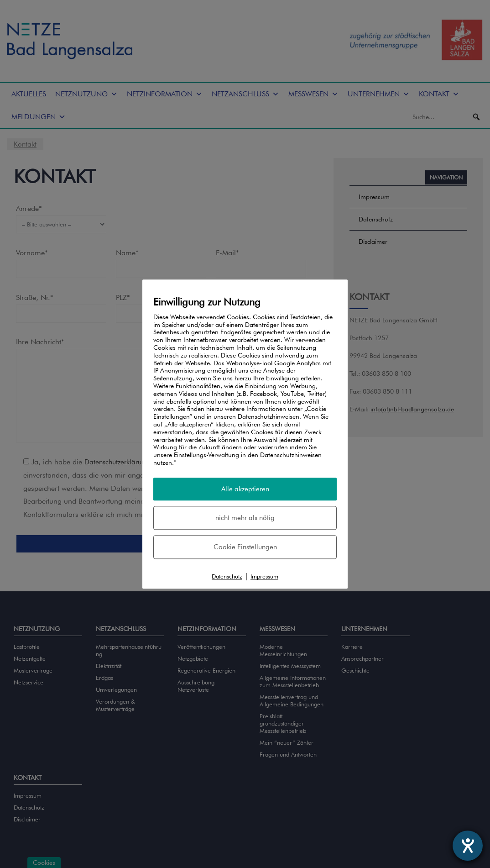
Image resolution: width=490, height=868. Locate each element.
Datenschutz (227, 577)
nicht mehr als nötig (245, 518)
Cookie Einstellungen (245, 547)
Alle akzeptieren (245, 489)
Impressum (264, 577)
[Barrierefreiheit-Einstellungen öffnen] (468, 846)
